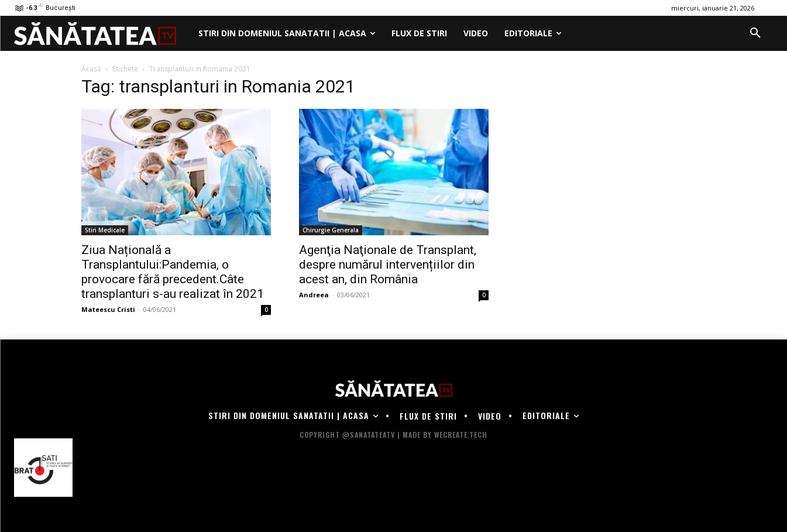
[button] (755, 33)
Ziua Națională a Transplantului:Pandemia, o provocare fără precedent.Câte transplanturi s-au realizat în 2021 (173, 272)
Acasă (91, 69)
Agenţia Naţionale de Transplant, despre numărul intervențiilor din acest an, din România (388, 265)
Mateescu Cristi (108, 309)
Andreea (314, 295)
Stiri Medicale (105, 230)
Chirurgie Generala (331, 230)
